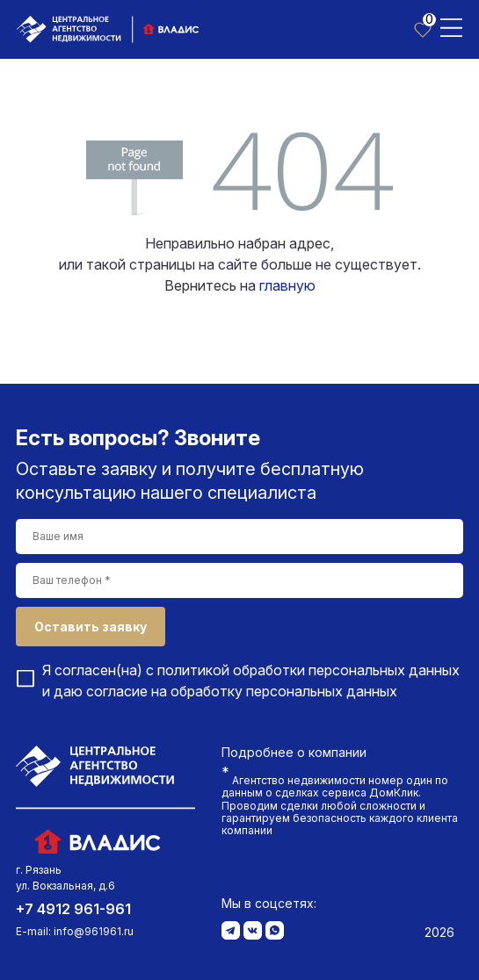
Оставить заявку (91, 627)
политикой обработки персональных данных (308, 670)
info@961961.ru (94, 931)
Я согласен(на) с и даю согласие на (251, 681)
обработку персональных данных (284, 691)
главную (287, 285)
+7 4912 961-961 (73, 909)
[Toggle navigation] (451, 26)
